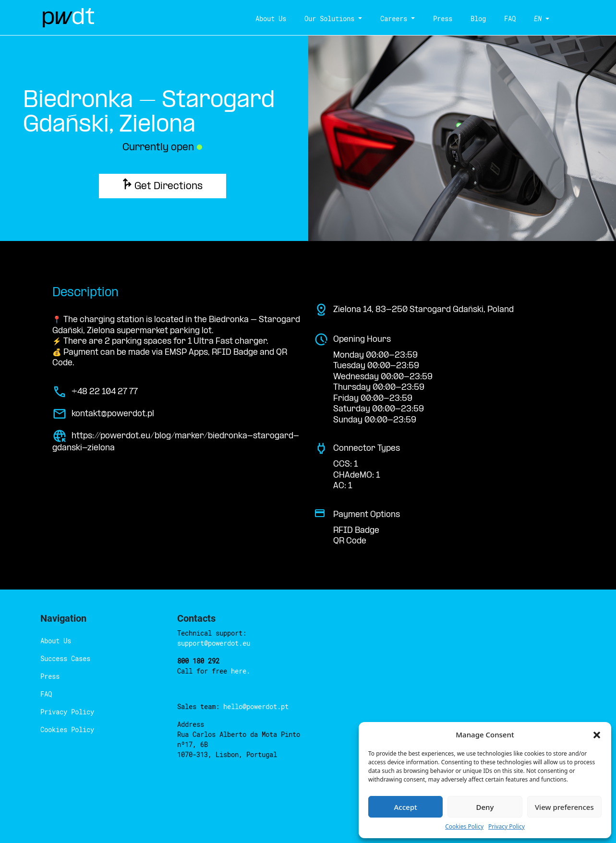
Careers (394, 18)
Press (443, 18)
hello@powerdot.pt (256, 706)
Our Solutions (329, 18)
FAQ (510, 18)
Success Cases (65, 658)
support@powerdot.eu (214, 643)
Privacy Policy (507, 826)
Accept (406, 807)
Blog (478, 18)
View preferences (564, 807)
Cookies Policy (464, 826)
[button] (597, 735)
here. (241, 671)
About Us (271, 18)
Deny (485, 807)
